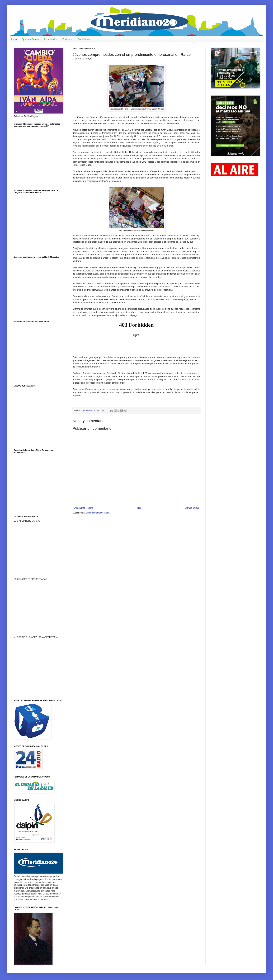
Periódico (67, 39)
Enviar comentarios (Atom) (98, 513)
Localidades (51, 39)
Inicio (14, 39)
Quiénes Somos (31, 39)
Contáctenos (84, 39)
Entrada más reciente (83, 508)
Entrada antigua (192, 508)
